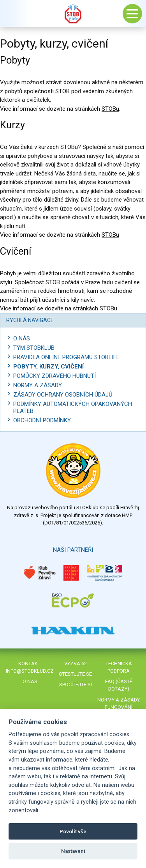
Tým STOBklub (34, 348)
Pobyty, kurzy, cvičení (48, 367)
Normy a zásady (38, 385)
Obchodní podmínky (42, 420)
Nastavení (73, 851)
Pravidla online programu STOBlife (66, 357)
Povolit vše (73, 832)
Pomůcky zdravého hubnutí (55, 376)
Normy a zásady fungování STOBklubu (119, 707)
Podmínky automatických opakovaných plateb (73, 407)
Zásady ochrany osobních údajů (63, 395)
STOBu (110, 109)
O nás (22, 338)
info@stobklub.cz (30, 671)
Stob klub (73, 14)
